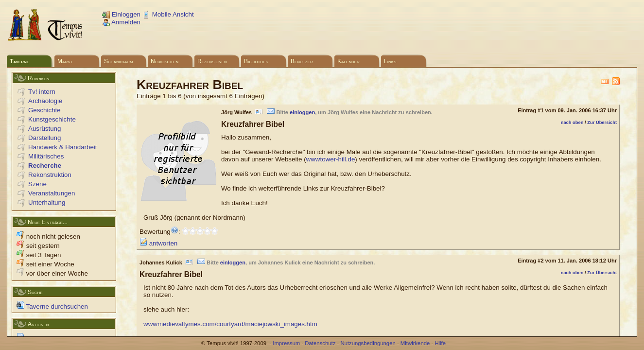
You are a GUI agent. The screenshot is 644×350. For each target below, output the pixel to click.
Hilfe (440, 343)
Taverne (19, 61)
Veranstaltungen (52, 193)
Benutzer (302, 61)
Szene (37, 184)
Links (390, 61)
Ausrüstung (44, 129)
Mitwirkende (415, 343)
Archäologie (45, 101)
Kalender (348, 61)
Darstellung (44, 138)
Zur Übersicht (602, 122)
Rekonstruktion (50, 175)
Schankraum (119, 61)
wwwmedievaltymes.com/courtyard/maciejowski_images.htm (230, 324)
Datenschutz (320, 343)
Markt (65, 61)
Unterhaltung (47, 202)
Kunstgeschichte (52, 119)
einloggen (302, 112)
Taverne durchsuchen (52, 306)
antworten (158, 243)
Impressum (286, 343)
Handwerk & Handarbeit (63, 147)
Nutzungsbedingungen (368, 343)
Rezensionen (212, 61)
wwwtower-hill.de (331, 159)
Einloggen (121, 14)
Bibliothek (256, 61)
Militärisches (46, 156)
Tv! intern (42, 92)
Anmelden (121, 22)
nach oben (572, 122)
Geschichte (44, 110)
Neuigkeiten (165, 61)
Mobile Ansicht (168, 14)
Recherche (45, 166)
